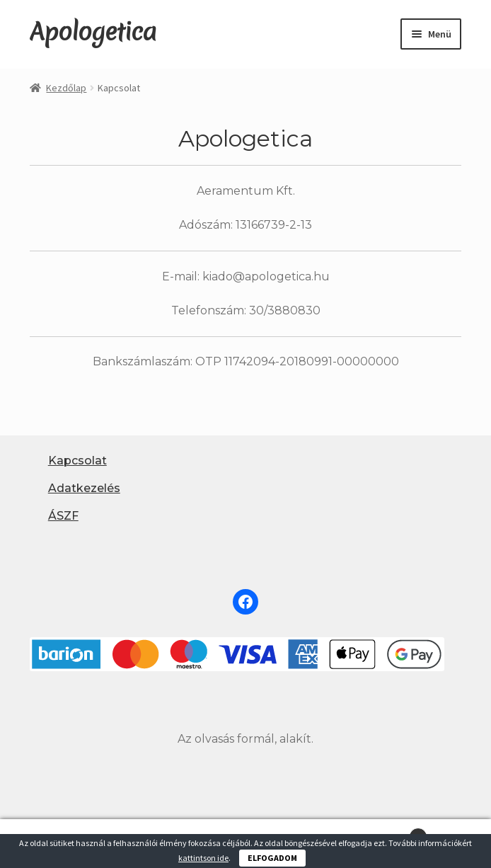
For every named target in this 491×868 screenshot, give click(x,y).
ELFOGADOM (272, 858)
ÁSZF (63, 516)
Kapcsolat (77, 461)
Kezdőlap (66, 88)
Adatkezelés (84, 488)
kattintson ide (203, 858)
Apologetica (93, 32)
